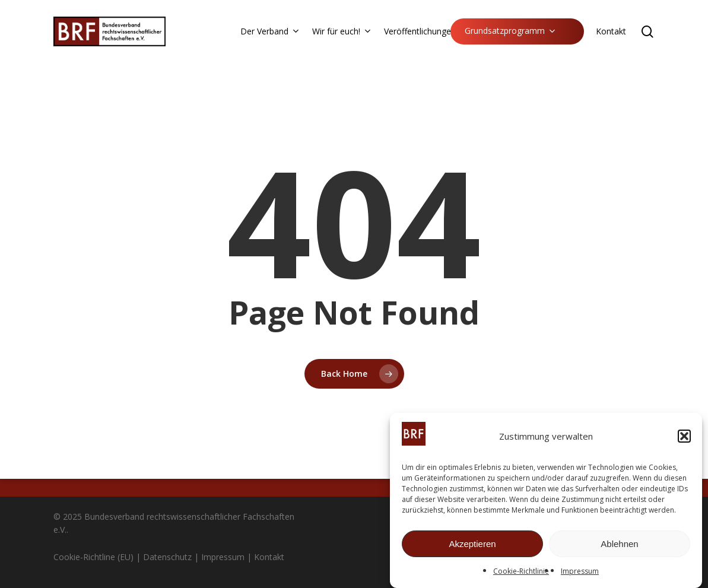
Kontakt (269, 557)
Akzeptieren (472, 547)
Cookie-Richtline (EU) (93, 557)
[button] (684, 439)
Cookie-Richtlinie (521, 574)
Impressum (580, 574)
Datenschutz (167, 557)
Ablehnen (619, 547)
